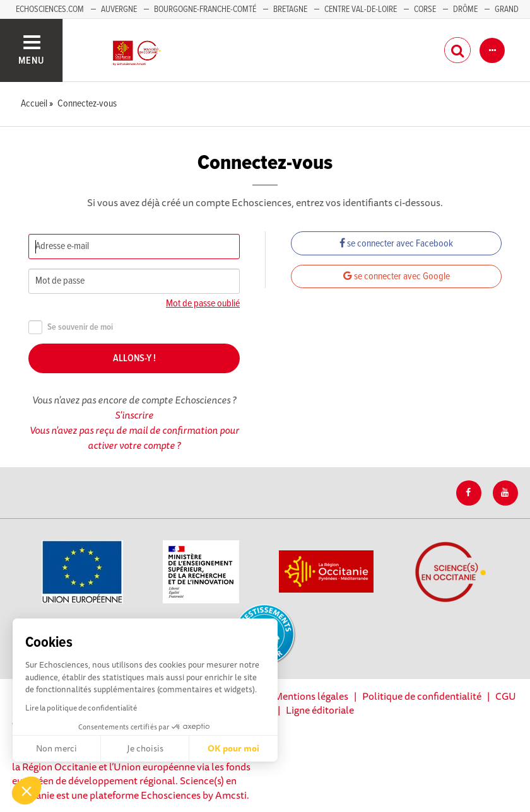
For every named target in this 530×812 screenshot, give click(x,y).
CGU (506, 696)
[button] (26, 791)
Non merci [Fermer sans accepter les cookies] (56, 748)
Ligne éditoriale (320, 710)
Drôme (465, 9)
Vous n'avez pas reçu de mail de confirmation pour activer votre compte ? (134, 438)
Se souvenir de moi (71, 328)
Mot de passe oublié (203, 304)
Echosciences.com (50, 9)
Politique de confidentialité (422, 696)
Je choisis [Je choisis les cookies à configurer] (145, 748)
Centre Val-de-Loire (361, 9)
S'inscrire (134, 415)
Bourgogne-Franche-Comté (205, 9)
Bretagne (290, 9)
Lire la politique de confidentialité (81, 708)
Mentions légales (311, 696)
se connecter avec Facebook (396, 244)
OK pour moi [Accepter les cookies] (233, 748)
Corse (425, 9)
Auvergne (119, 9)
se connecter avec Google (397, 276)
